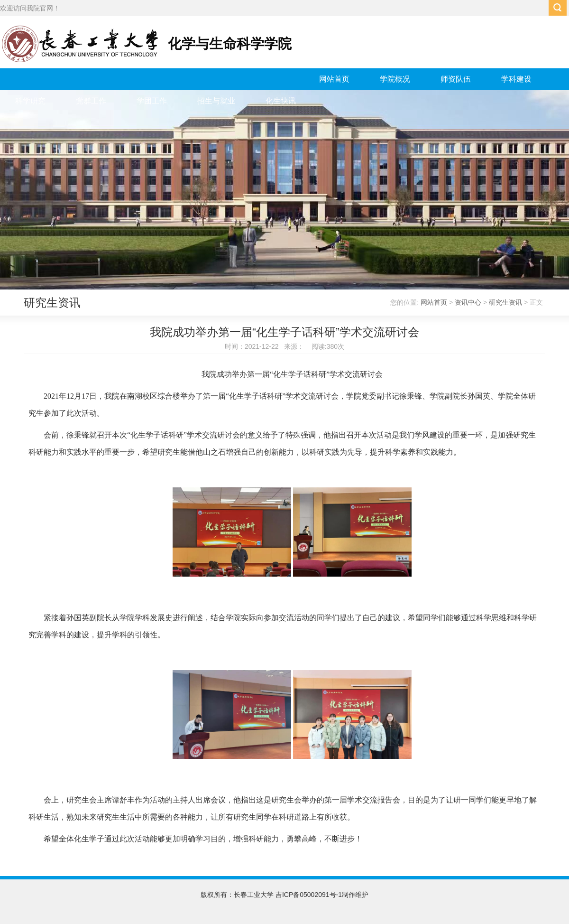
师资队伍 (456, 79)
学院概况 (395, 79)
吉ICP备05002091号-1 (309, 895)
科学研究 (30, 101)
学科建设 (516, 79)
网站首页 (334, 79)
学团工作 (152, 101)
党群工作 (91, 101)
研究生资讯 (505, 302)
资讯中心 (468, 302)
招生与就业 (216, 101)
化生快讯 (281, 101)
